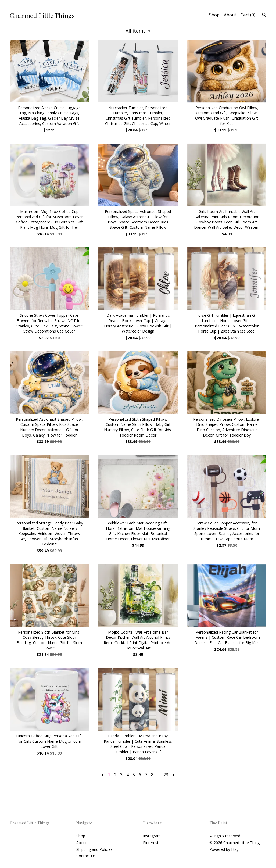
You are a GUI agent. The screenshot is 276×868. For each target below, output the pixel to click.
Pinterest (151, 843)
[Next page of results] (173, 775)
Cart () (248, 15)
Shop (214, 15)
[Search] (264, 16)
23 (166, 775)
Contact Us (86, 856)
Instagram (152, 836)
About (230, 15)
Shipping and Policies (94, 849)
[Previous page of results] (103, 775)
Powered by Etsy (224, 849)
